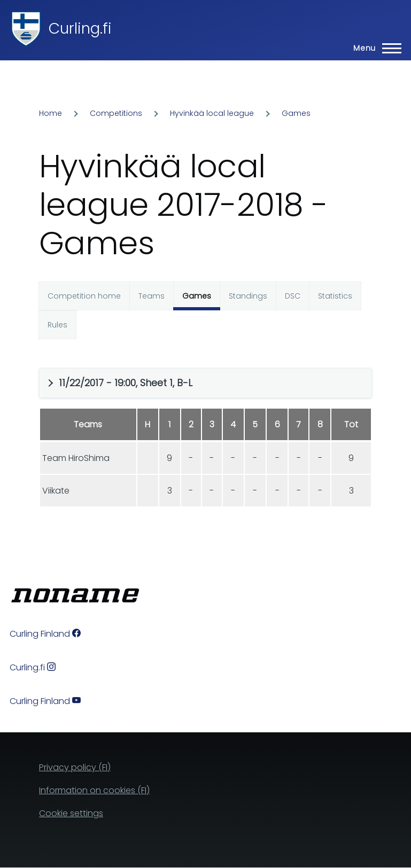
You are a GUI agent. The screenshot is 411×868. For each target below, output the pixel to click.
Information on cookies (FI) (94, 790)
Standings (248, 296)
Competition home (84, 296)
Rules (57, 325)
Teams (152, 296)
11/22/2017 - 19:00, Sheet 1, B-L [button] (126, 383)
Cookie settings (71, 813)
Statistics (335, 296)
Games (296, 113)
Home (51, 113)
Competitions (116, 113)
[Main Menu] (374, 48)
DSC (293, 296)
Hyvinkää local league (212, 113)
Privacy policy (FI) (75, 767)
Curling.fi (80, 29)
